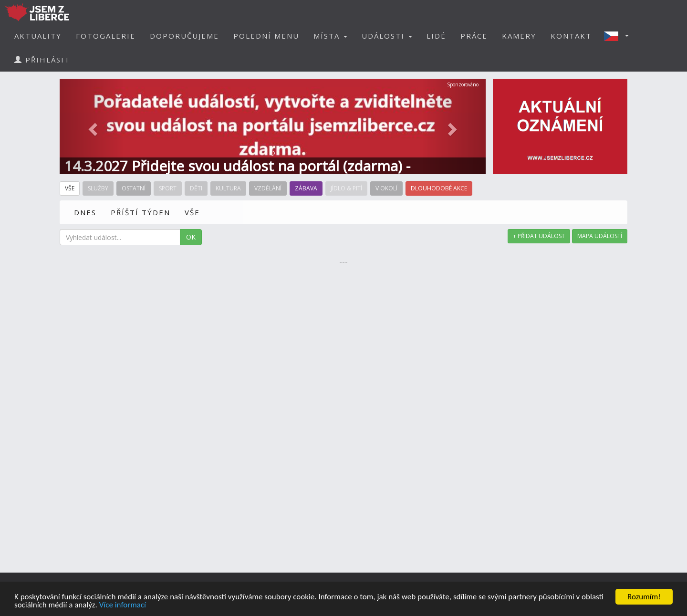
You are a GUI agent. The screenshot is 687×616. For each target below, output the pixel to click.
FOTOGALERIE (106, 36)
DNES (85, 212)
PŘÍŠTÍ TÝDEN (141, 212)
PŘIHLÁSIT (42, 60)
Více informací (123, 605)
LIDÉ (436, 36)
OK (191, 237)
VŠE (192, 212)
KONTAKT (571, 36)
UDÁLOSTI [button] (387, 36)
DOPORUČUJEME (184, 36)
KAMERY (519, 36)
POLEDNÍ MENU (266, 36)
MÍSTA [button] (330, 36)
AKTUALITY (38, 36)
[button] (619, 36)
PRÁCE (474, 36)
